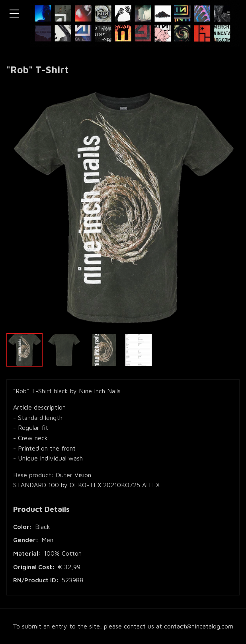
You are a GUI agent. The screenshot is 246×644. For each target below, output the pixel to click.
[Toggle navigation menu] (14, 14)
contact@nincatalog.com (199, 626)
